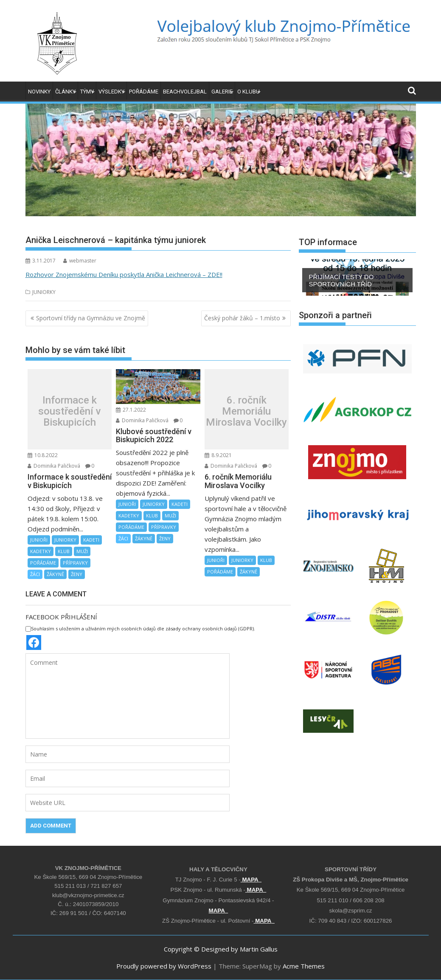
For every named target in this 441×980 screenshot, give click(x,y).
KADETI (91, 540)
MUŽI (82, 551)
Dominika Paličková (54, 466)
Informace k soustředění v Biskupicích (70, 411)
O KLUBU (249, 92)
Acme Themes (304, 966)
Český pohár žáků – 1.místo (242, 318)
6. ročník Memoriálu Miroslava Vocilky (246, 411)
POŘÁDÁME (144, 92)
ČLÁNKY (65, 92)
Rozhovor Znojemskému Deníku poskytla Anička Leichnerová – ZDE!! (124, 274)
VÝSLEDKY (111, 92)
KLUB (64, 551)
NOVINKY (39, 92)
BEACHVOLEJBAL (185, 92)
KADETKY (41, 551)
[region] (357, 277)
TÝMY (87, 92)
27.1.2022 (131, 410)
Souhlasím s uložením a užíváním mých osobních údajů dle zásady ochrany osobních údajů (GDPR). (140, 628)
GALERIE (222, 92)
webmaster (80, 261)
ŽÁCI (35, 574)
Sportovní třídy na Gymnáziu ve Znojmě (91, 318)
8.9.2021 (218, 455)
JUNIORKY (44, 292)
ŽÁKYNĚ (55, 574)
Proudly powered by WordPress (164, 966)
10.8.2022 (43, 455)
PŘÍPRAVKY (75, 563)
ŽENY (77, 574)
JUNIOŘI (39, 540)
